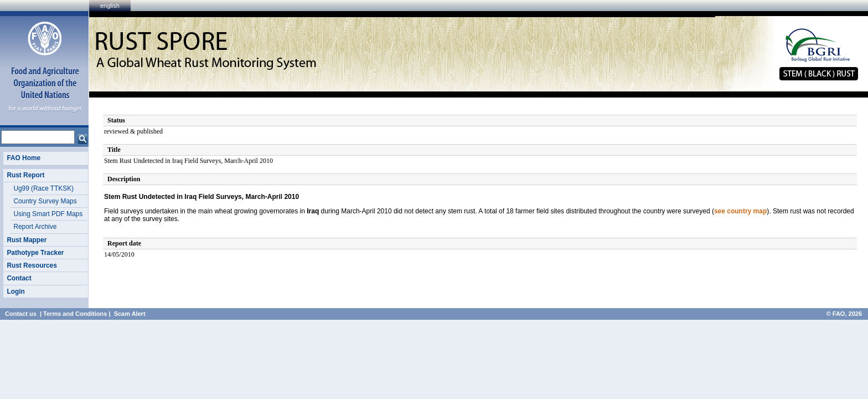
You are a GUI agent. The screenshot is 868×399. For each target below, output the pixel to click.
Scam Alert (130, 314)
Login (15, 291)
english (110, 6)
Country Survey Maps (45, 201)
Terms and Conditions (75, 314)
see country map (740, 211)
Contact (19, 278)
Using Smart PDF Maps (48, 214)
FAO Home (24, 158)
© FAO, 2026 (844, 314)
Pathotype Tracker (35, 253)
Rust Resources (32, 265)
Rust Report (25, 175)
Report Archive (35, 227)
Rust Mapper (27, 240)
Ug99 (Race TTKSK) (43, 188)
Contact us (21, 314)
